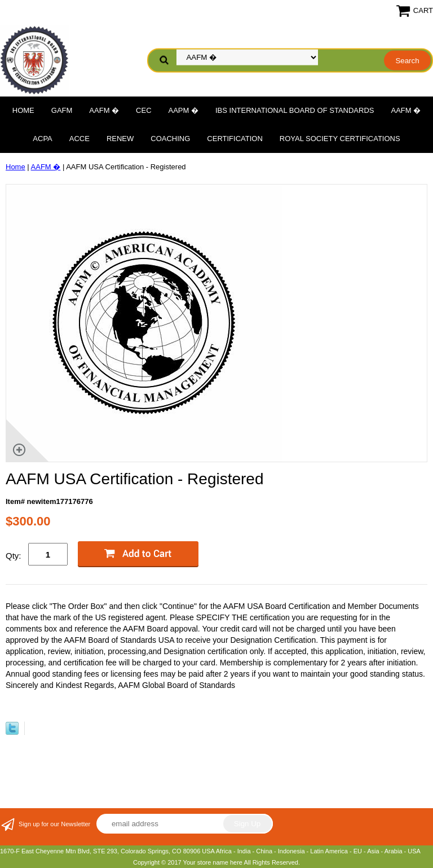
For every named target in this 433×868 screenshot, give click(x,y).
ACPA (42, 139)
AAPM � (184, 110)
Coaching (170, 139)
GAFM (62, 110)
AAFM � (104, 110)
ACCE (79, 139)
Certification (235, 139)
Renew (120, 139)
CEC (143, 110)
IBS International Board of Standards (295, 110)
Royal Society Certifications (340, 139)
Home (23, 110)
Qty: (14, 556)
